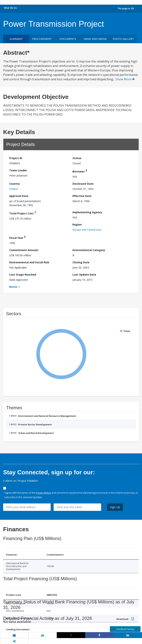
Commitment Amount (24, 250)
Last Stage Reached (23, 275)
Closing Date (81, 262)
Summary (16, 39)
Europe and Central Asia (87, 230)
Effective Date (82, 196)
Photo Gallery (123, 39)
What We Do (10, 8)
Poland (13, 189)
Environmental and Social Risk (29, 262)
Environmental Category (89, 250)
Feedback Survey (125, 629)
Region (77, 224)
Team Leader (18, 170)
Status (77, 158)
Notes (13, 287)
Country (15, 184)
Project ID (16, 158)
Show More (125, 79)
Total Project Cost (23, 213)
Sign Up (115, 507)
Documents (68, 39)
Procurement (42, 39)
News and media (95, 39)
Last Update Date (84, 275)
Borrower (80, 171)
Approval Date (19, 196)
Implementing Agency (87, 212)
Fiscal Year (17, 237)
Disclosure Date (83, 184)
